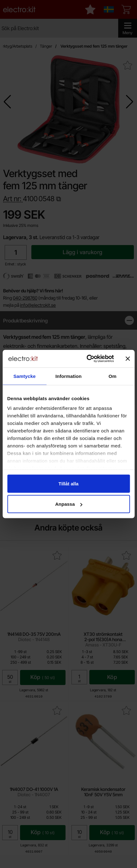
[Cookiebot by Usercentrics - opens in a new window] (87, 359)
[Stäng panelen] (128, 358)
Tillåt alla (69, 483)
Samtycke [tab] (25, 376)
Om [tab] (112, 376)
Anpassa (69, 504)
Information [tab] (69, 376)
